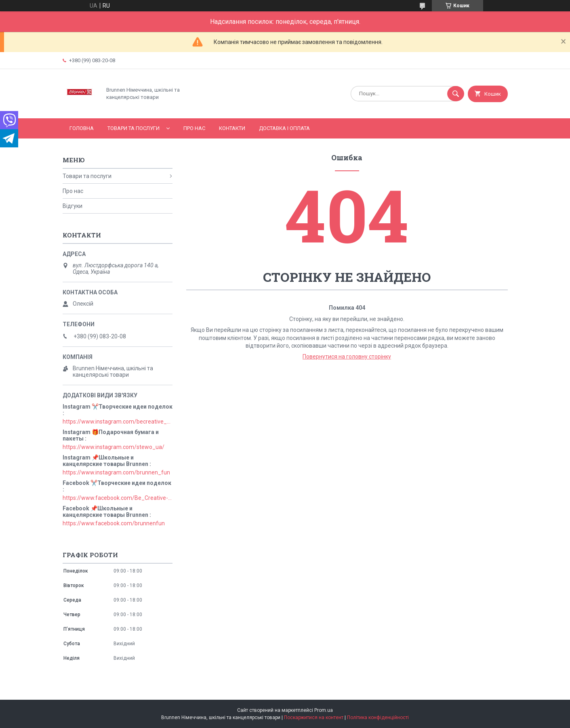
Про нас (194, 128)
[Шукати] (456, 94)
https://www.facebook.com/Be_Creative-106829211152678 (118, 498)
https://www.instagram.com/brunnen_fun (116, 472)
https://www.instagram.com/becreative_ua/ (118, 422)
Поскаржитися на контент (314, 718)
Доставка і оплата (284, 128)
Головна (82, 128)
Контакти (232, 128)
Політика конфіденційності (378, 718)
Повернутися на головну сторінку (347, 357)
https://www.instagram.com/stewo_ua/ (114, 447)
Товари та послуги (134, 128)
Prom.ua (324, 710)
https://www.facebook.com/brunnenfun (114, 523)
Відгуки (73, 206)
